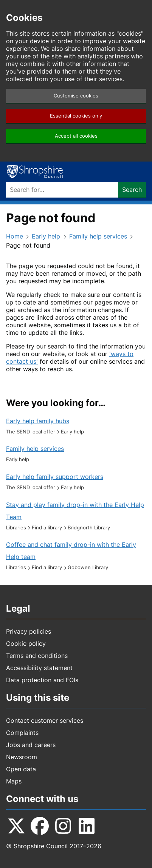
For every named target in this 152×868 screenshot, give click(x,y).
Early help (46, 236)
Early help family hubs (38, 421)
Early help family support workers (55, 477)
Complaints (22, 733)
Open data (21, 769)
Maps (14, 781)
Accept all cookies (76, 136)
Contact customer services (45, 720)
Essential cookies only (76, 116)
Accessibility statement (39, 668)
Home (15, 236)
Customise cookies (76, 96)
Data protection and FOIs (42, 680)
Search (132, 190)
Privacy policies (29, 631)
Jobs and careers (31, 745)
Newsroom (22, 757)
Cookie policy (26, 644)
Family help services (98, 236)
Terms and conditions (37, 656)
